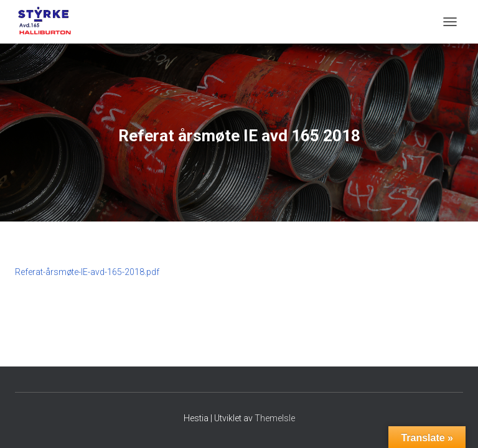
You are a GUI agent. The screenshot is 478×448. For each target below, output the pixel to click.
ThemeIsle (275, 418)
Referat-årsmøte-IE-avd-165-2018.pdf (87, 272)
